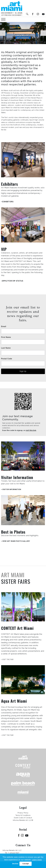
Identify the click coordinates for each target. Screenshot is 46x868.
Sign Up (23, 371)
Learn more (37, 860)
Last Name (6, 348)
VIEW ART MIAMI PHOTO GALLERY (16, 541)
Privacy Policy (23, 813)
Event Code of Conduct (23, 818)
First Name (6, 337)
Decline (15, 864)
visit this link (31, 430)
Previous (3, 33)
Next (43, 33)
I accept (26, 864)
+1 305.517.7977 (14, 853)
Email (4, 327)
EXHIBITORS (8, 202)
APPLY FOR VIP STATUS (13, 281)
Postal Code (7, 359)
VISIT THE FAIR (8, 659)
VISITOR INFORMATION (12, 489)
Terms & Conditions (23, 815)
